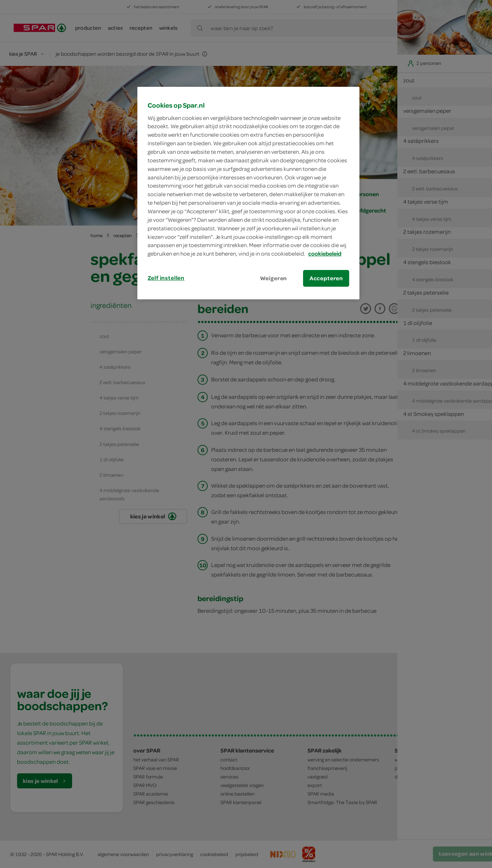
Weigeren (274, 278)
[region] (248, 193)
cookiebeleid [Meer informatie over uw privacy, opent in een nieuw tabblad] (325, 254)
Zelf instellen (166, 278)
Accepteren (326, 278)
